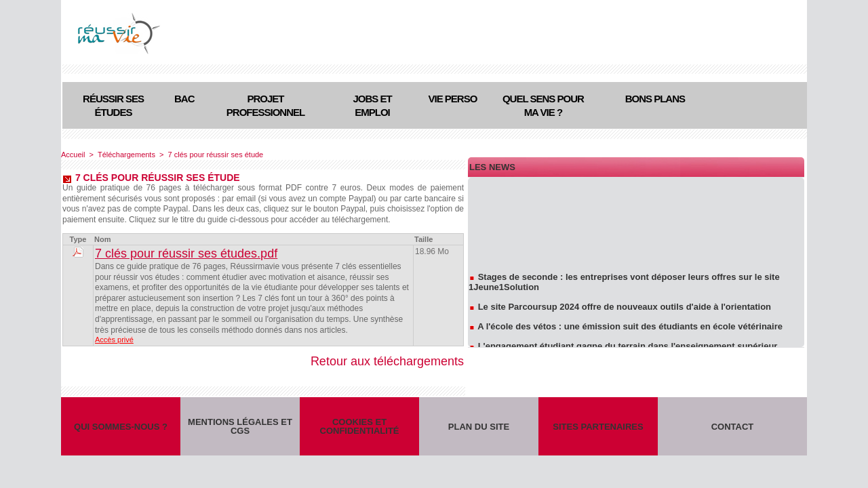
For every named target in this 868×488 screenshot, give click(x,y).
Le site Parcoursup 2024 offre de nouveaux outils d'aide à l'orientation (625, 308)
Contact (733, 427)
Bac (184, 99)
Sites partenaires (598, 427)
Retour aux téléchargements (387, 361)
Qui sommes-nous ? (121, 427)
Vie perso (453, 99)
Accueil (73, 155)
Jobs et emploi (372, 105)
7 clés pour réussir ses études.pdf (186, 253)
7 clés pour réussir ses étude (216, 155)
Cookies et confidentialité (360, 426)
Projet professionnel (265, 105)
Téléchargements (126, 155)
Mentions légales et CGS (240, 426)
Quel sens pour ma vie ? (543, 105)
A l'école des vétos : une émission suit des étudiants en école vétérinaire (630, 328)
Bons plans (655, 99)
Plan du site (479, 427)
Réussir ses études (113, 105)
